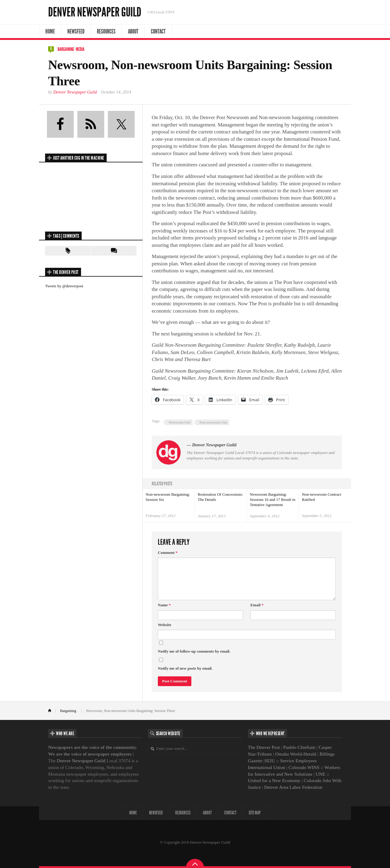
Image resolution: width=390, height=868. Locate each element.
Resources (106, 31)
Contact (158, 31)
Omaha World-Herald (296, 754)
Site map (255, 813)
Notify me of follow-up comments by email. (194, 651)
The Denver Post (264, 747)
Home (50, 31)
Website (165, 625)
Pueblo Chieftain (299, 747)
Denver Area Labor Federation (293, 787)
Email (257, 605)
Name (164, 605)
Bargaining (66, 49)
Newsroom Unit (180, 422)
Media (80, 49)
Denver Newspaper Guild (95, 12)
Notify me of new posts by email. (185, 668)
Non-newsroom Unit (213, 422)
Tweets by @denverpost (64, 286)
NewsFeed (76, 31)
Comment (168, 553)
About (133, 31)
